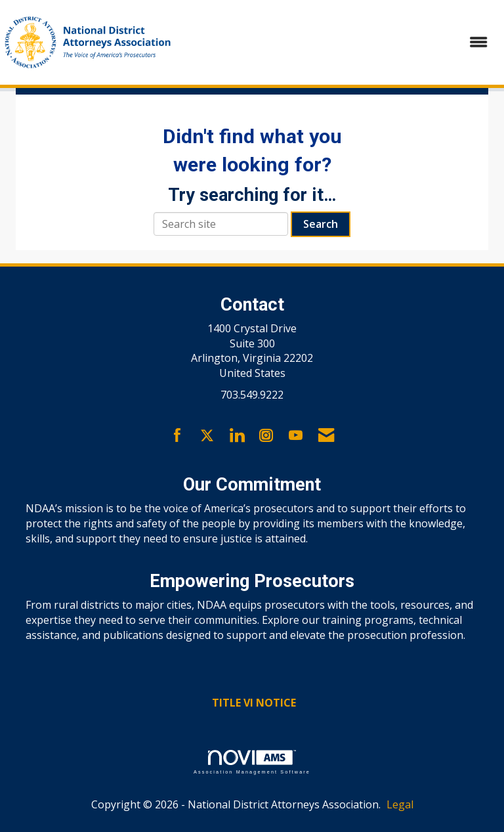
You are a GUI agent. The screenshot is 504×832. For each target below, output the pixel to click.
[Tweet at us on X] (207, 436)
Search (321, 224)
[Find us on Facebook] (178, 436)
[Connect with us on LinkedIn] (237, 436)
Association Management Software (252, 762)
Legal (400, 804)
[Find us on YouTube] (296, 436)
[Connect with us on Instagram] (266, 436)
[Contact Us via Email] (326, 436)
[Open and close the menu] (339, 42)
